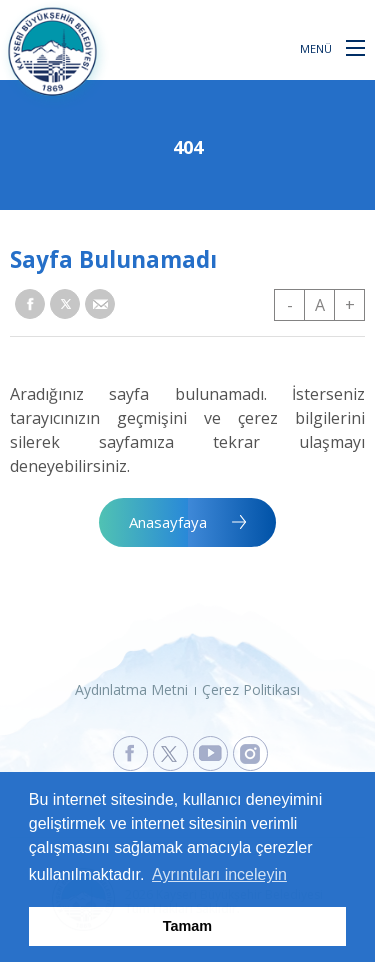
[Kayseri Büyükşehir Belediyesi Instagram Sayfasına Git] (250, 753)
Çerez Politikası (251, 689)
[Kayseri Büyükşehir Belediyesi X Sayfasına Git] (170, 753)
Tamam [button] (187, 926)
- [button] (290, 305)
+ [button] (350, 305)
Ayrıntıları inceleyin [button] (219, 874)
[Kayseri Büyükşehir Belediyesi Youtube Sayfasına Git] (210, 753)
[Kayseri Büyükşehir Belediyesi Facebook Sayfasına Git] (130, 753)
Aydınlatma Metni (131, 689)
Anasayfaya (168, 522)
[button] (355, 47)
